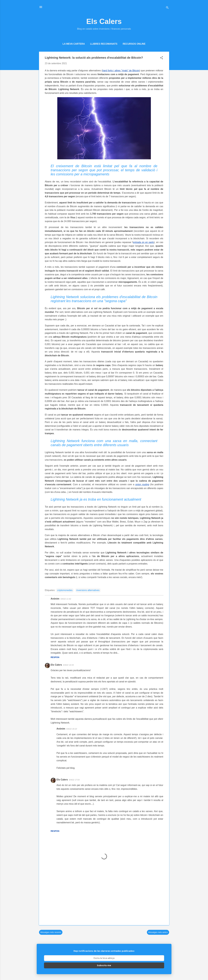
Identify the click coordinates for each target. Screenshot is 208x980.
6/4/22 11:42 (66, 599)
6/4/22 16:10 (72, 729)
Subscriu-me (104, 965)
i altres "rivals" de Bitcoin (121, 71)
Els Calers (104, 21)
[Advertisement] (104, 898)
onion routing (142, 484)
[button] (162, 58)
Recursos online (134, 44)
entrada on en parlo (143, 242)
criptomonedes (65, 590)
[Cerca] (167, 8)
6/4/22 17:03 (74, 780)
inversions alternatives (88, 590)
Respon (55, 657)
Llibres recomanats (104, 44)
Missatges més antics (158, 932)
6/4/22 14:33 (68, 665)
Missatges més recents (51, 932)
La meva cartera (74, 44)
